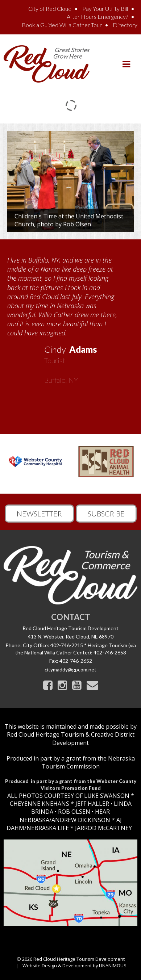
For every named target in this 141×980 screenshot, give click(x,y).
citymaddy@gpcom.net (70, 669)
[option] (70, 318)
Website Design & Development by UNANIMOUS (74, 966)
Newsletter (39, 514)
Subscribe (106, 514)
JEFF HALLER (92, 804)
